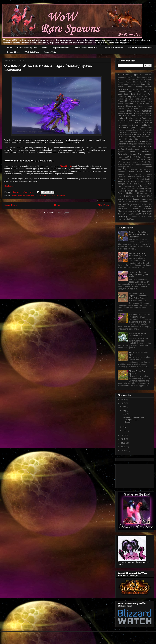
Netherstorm (122, 142)
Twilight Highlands (126, 193)
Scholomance (147, 165)
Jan (125, 431)
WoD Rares (61, 196)
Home (10, 48)
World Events (129, 214)
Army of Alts (50, 52)
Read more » (10, 186)
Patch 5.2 (142, 157)
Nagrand (148, 139)
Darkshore (122, 97)
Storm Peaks (146, 174)
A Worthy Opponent (129, 75)
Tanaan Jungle (123, 179)
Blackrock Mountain (125, 82)
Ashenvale (148, 77)
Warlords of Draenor (47, 196)
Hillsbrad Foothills (126, 118)
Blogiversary (135, 84)
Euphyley (17, 192)
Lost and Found (139, 130)
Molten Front (131, 134)
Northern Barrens (145, 144)
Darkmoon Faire (144, 94)
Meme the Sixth (128, 132)
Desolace (140, 97)
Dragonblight (134, 99)
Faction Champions (143, 108)
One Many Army (146, 149)
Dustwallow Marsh (143, 104)
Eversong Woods (125, 108)
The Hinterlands (136, 184)
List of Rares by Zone (27, 48)
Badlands (148, 80)
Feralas (129, 111)
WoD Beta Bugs (32, 52)
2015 (123, 435)
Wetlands (148, 209)
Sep (125, 410)
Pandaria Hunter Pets (130, 154)
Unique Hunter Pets (60, 48)
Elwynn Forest (145, 106)
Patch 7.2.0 (147, 162)
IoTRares (146, 121)
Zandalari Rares (145, 217)
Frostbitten (146, 111)
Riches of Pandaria (133, 165)
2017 (123, 399)
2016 (123, 403)
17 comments (28, 192)
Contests (132, 92)
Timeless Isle (146, 186)
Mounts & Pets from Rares (140, 48)
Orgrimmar (121, 152)
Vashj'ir (126, 204)
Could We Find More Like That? (135, 93)
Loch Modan (141, 128)
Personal (121, 165)
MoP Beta (147, 134)
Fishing (137, 111)
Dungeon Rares (146, 101)
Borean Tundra (125, 87)
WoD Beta (132, 211)
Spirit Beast (144, 172)
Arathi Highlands (137, 77)
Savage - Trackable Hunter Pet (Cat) (137, 335)
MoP (44, 48)
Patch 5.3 (134, 160)
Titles (133, 189)
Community (122, 92)
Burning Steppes (144, 87)
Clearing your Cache (142, 89)
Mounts (14, 196)
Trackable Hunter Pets (113, 48)
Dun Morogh (136, 101)
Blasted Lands (123, 84)
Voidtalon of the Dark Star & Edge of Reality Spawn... (133, 420)
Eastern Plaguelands (127, 106)
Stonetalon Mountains (127, 174)
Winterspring (123, 211)
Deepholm (131, 96)
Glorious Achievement (136, 113)
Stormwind (131, 177)
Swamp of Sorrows (144, 177)
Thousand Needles (131, 186)
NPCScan (136, 149)
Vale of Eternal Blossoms (129, 199)
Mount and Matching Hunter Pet (131, 137)
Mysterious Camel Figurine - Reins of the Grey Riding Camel (139, 296)
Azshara (121, 80)
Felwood (121, 111)
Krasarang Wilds (140, 125)
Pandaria (147, 152)
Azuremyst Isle (138, 80)
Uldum (140, 193)
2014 (123, 439)
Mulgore (138, 139)
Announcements (124, 77)
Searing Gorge (123, 167)
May (125, 414)
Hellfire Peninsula (145, 116)
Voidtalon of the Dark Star (28, 196)
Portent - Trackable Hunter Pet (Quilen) (137, 255)
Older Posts (103, 205)
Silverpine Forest (146, 169)
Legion (132, 128)
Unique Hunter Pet (138, 196)
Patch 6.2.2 (126, 162)
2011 (123, 450)
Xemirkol (133, 217)
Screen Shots (13, 52)
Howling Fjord (140, 118)
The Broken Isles (131, 182)
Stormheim (121, 177)
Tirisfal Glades (124, 189)
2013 (123, 443)
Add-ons (148, 75)
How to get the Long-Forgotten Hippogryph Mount (138, 275)
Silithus (126, 169)
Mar (125, 427)
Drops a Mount (124, 101)
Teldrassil (140, 179)
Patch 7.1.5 (136, 162)
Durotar (120, 104)
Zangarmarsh (122, 219)
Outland (134, 152)
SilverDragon (134, 169)
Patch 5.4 (142, 160)
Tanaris (133, 179)
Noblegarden (132, 144)
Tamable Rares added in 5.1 (86, 48)
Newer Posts (10, 205)
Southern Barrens (126, 172)
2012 (123, 447)
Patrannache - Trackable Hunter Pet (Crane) (140, 316)
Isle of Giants (141, 123)
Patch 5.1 (132, 157)
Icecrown (138, 121)
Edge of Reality (66, 166)
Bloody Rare (146, 84)
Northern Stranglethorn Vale (129, 147)
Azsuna (128, 80)
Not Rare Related (125, 149)
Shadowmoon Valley (137, 167)
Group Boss (129, 116)
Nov (125, 407)
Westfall (136, 209)
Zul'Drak (131, 219)
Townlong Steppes (144, 189)
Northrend (146, 146)
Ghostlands (122, 113)
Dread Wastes (146, 99)
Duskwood (129, 104)
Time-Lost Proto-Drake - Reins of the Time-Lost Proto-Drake (139, 234)
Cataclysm (123, 89)
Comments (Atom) (62, 212)
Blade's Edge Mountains (142, 82)
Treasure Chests (145, 191)
